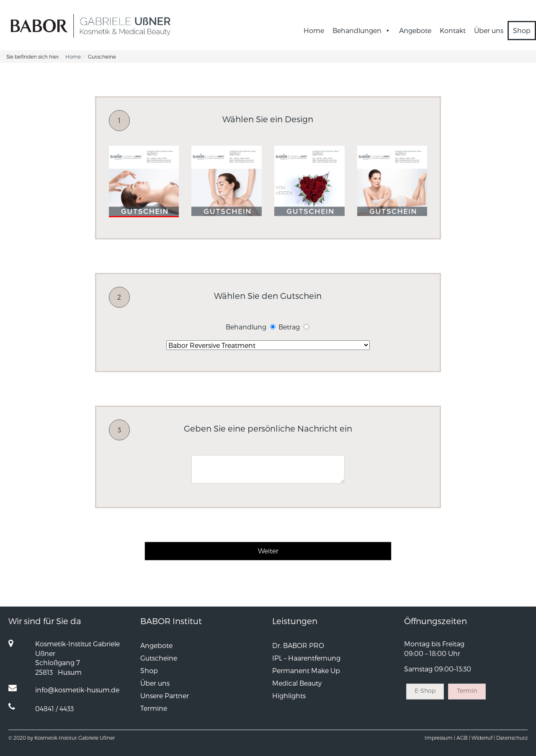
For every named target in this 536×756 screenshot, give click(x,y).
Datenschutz (512, 738)
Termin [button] (467, 690)
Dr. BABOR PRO (298, 645)
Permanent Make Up (306, 670)
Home (314, 30)
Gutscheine (159, 658)
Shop (522, 30)
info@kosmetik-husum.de (77, 690)
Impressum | (440, 738)
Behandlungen (362, 30)
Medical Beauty (297, 683)
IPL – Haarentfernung (306, 658)
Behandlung (246, 327)
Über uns (489, 30)
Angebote (415, 30)
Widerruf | (483, 738)
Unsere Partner (165, 696)
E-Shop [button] (425, 690)
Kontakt (453, 30)
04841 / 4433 (54, 708)
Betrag (289, 327)
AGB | (463, 738)
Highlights (289, 696)
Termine (154, 708)
